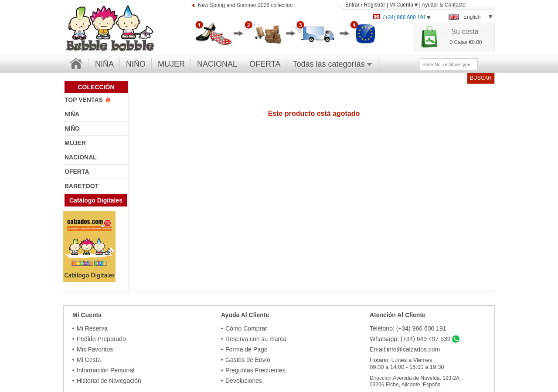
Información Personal (105, 370)
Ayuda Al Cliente (245, 315)
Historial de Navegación (109, 381)
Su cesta (465, 32)
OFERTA (265, 64)
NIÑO (136, 64)
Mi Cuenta (403, 5)
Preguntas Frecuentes (255, 370)
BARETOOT (82, 186)
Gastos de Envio (248, 360)
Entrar (352, 5)
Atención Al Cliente (398, 315)
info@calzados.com (413, 349)
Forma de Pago (247, 349)
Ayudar (430, 5)
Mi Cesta (89, 360)
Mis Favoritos (95, 349)
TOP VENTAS (85, 100)
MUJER (171, 64)
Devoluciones (244, 381)
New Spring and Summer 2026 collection (245, 6)
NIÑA (104, 64)
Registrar (375, 5)
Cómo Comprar (246, 328)
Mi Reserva (92, 328)
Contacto (455, 5)
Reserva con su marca (256, 339)
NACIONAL (217, 64)
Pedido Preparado (101, 339)
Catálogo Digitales (96, 200)
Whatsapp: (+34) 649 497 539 (410, 339)
